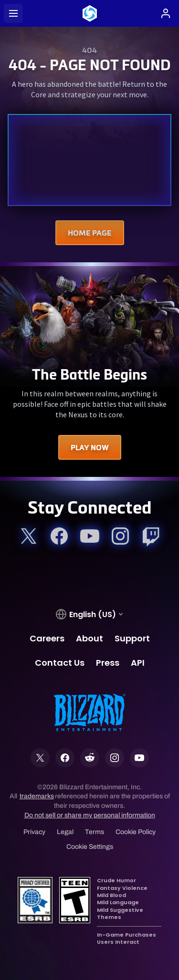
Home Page (90, 233)
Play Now (90, 447)
